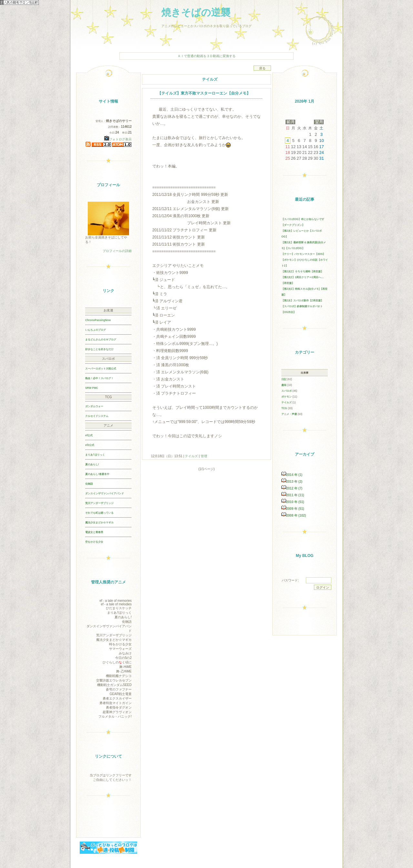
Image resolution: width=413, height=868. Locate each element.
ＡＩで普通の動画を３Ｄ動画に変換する (206, 56)
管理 (204, 456)
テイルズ (192, 456)
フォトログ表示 (118, 139)
